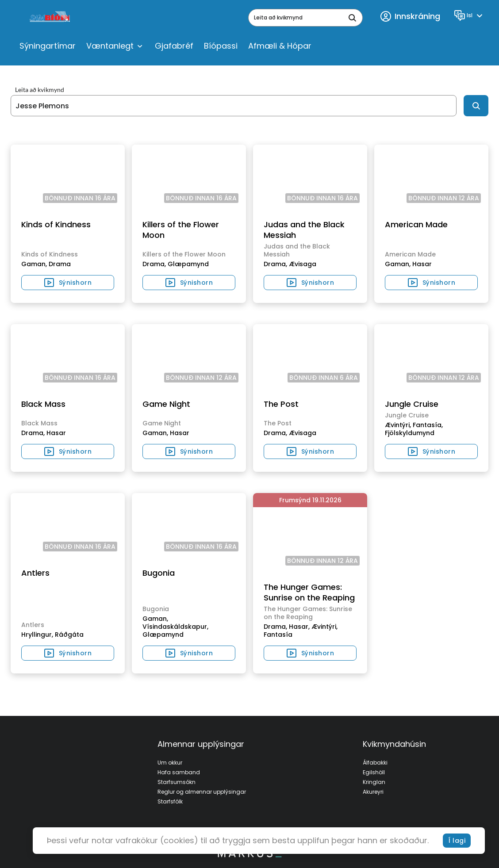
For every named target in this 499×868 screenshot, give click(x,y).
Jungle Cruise (412, 404)
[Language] (470, 15)
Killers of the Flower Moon (181, 230)
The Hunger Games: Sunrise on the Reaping (309, 592)
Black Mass (43, 404)
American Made (416, 224)
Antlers (35, 573)
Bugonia (159, 573)
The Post (281, 404)
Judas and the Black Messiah (304, 230)
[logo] (51, 18)
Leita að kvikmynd (40, 90)
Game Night (166, 404)
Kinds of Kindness (56, 224)
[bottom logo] (249, 855)
